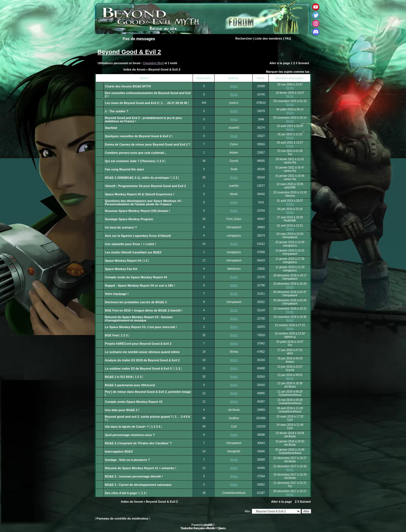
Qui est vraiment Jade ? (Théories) (130, 161)
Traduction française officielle (198, 528)
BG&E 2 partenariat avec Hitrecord (130, 385)
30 (185, 103)
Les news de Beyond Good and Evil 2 (132, 103)
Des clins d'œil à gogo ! (122, 493)
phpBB (208, 525)
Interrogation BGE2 (119, 451)
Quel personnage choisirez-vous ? (130, 435)
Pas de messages (139, 39)
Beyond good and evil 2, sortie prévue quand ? (139, 417)
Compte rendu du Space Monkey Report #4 (136, 277)
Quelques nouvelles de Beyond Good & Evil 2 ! (139, 136)
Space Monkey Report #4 (123, 261)
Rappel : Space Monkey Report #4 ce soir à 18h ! (140, 286)
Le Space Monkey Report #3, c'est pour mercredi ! (141, 327)
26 (169, 103)
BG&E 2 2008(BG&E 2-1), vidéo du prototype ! (138, 178)
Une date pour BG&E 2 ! (122, 410)
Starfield (111, 128)
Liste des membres (268, 38)
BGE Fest (112, 335)
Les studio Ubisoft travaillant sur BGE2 (133, 252)
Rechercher (244, 38)
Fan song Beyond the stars (124, 169)
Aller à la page (280, 63)
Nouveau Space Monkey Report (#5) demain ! (137, 211)
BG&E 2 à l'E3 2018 (119, 377)
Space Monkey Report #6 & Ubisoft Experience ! (140, 194)
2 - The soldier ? (117, 111)
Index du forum (134, 69)
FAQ (288, 38)
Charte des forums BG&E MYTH (128, 86)
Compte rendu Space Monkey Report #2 (134, 402)
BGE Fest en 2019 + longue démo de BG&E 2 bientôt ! (144, 310)
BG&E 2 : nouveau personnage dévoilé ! (134, 476)
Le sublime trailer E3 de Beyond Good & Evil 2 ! (139, 368)
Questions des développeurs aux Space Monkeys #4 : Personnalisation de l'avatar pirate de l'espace (144, 203)
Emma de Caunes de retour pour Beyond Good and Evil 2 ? (148, 144)
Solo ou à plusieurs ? (134, 460)
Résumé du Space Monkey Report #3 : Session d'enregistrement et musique (139, 319)
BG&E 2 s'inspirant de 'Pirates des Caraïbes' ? (138, 443)
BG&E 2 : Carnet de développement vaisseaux (138, 485)
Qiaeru (222, 528)
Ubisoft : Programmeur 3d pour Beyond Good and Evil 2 (145, 186)
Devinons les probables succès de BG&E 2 (136, 302)
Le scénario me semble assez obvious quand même (142, 352)
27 (173, 103)
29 (181, 103)
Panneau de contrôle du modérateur (123, 518)
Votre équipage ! (117, 294)
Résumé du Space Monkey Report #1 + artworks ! (141, 468)
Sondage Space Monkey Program (129, 219)
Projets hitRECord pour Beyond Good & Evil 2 (138, 344)
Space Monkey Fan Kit (121, 269)
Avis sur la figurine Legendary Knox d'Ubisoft (138, 236)
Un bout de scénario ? (121, 227)
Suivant (304, 63)
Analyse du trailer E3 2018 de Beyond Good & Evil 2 (142, 360)
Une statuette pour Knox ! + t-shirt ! (130, 244)
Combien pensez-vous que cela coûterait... (136, 153)
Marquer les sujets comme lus (288, 72)
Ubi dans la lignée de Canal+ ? (127, 427)
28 (177, 103)
